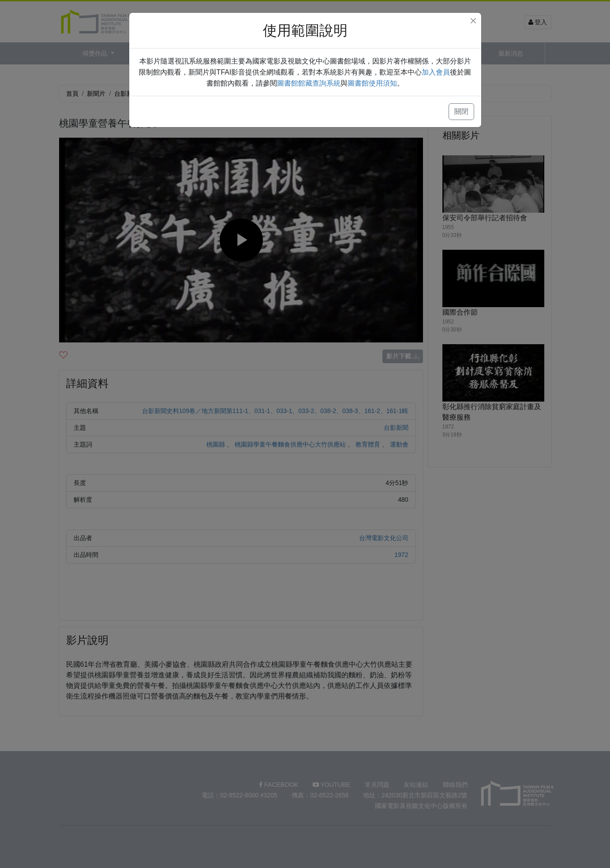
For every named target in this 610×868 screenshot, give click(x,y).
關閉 (461, 111)
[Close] (473, 21)
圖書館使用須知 (372, 83)
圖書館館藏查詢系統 (309, 83)
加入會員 (436, 72)
